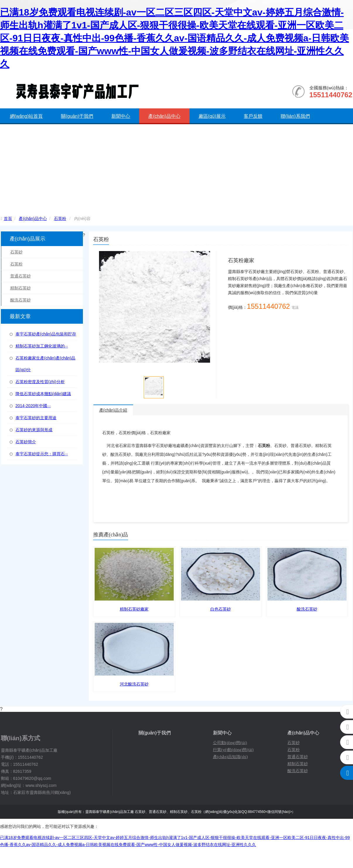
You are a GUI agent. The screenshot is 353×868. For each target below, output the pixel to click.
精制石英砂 (21, 288)
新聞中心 (121, 116)
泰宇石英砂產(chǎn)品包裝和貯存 (46, 334)
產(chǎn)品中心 (164, 116)
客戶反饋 (253, 116)
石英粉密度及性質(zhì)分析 (40, 382)
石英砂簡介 (26, 442)
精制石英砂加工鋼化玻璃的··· (42, 346)
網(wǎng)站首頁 (27, 116)
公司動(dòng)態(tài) (230, 743)
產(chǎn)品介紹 (113, 410)
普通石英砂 (21, 276)
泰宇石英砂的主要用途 (36, 418)
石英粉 (60, 219)
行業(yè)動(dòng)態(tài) (233, 750)
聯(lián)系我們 (295, 116)
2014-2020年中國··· (33, 406)
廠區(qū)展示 (212, 116)
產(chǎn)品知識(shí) (230, 757)
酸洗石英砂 (21, 300)
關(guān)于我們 (77, 116)
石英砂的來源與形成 (34, 430)
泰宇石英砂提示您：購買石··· (42, 454)
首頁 (8, 219)
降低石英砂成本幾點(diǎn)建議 (43, 394)
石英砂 (16, 252)
